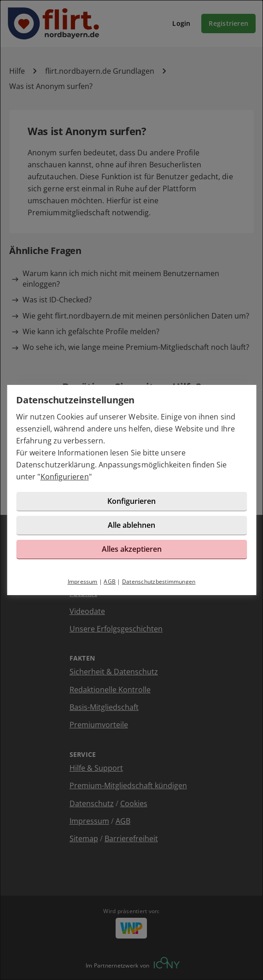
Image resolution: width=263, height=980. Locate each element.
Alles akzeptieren (132, 549)
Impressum (83, 582)
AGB (110, 582)
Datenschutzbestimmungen (159, 582)
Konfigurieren (65, 477)
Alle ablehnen (131, 525)
